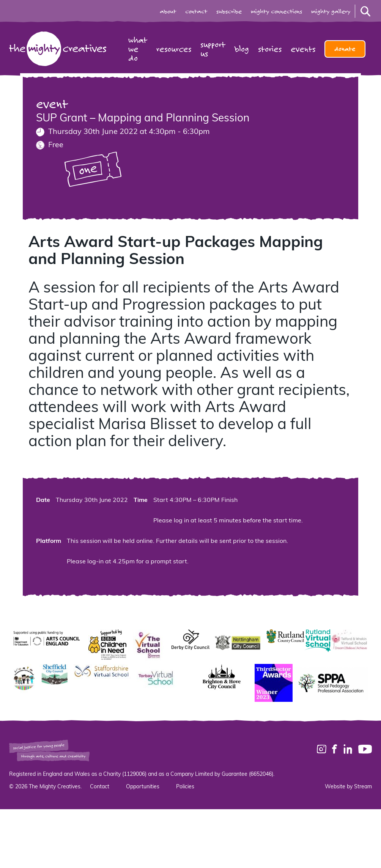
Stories (270, 49)
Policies (185, 787)
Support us (213, 49)
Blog (242, 49)
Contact (100, 787)
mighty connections (276, 11)
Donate (345, 49)
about (168, 11)
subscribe (229, 11)
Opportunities (143, 787)
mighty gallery (331, 11)
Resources (174, 49)
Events (303, 49)
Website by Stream (348, 787)
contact (196, 11)
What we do (138, 49)
